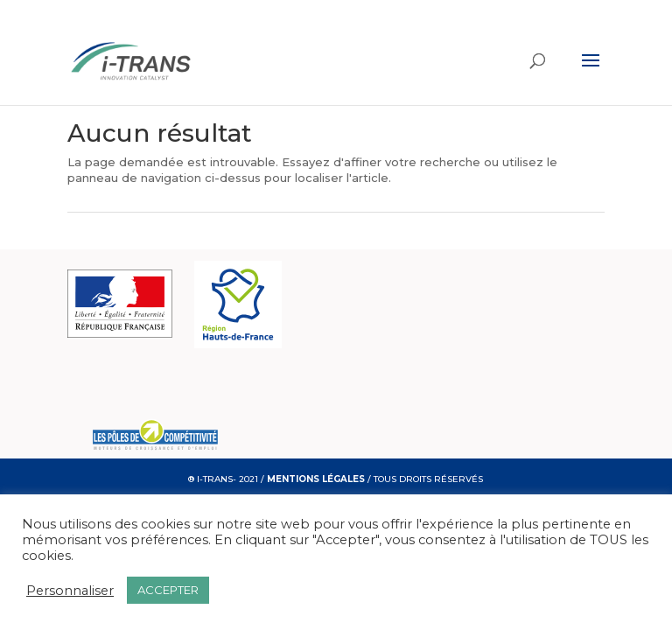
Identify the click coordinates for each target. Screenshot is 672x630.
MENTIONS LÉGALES (316, 479)
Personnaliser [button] (70, 591)
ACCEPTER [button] (168, 590)
